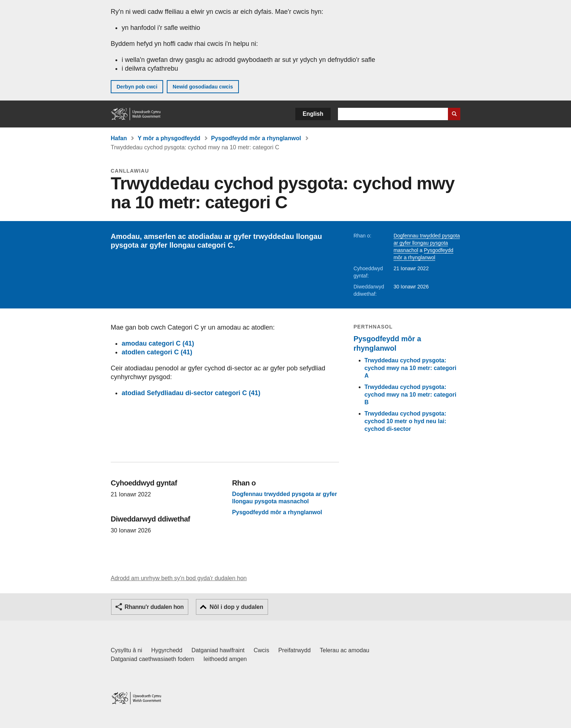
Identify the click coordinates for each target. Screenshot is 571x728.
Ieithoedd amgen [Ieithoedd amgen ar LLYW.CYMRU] (225, 659)
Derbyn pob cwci (137, 87)
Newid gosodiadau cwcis (203, 87)
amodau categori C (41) (158, 343)
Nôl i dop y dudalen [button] (236, 607)
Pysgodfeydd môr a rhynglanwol (256, 138)
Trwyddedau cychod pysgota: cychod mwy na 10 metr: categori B (411, 395)
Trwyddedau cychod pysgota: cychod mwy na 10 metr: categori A (411, 368)
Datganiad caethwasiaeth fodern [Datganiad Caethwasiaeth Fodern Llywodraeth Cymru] (153, 659)
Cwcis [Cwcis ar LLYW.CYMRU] (262, 650)
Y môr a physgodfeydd (169, 138)
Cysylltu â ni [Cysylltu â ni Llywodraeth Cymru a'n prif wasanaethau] (126, 650)
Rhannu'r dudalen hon (154, 607)
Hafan (119, 138)
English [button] (313, 114)
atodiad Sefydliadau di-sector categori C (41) (191, 393)
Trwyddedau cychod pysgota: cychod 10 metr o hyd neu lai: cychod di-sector (405, 421)
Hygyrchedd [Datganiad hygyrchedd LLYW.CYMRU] (167, 650)
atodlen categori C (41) (157, 352)
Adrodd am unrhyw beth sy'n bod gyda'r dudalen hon (179, 578)
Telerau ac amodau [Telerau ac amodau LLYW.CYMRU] (344, 650)
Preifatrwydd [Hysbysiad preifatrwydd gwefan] (294, 650)
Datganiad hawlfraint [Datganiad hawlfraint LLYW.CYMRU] (218, 650)
